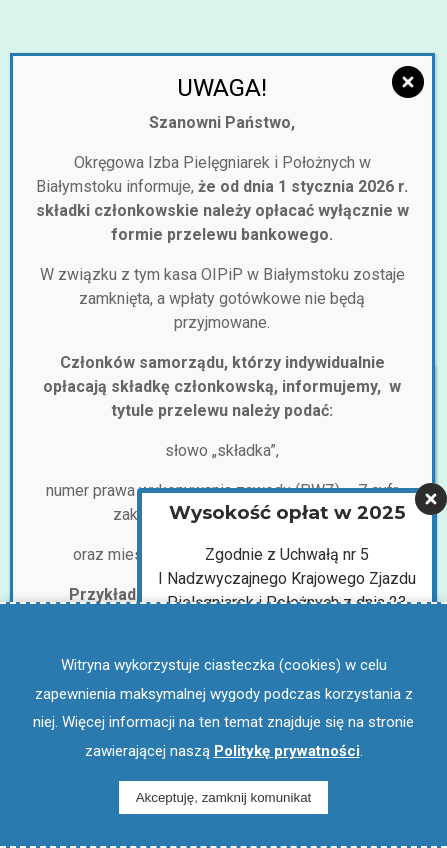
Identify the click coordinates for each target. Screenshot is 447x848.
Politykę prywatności (287, 751)
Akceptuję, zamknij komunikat (224, 797)
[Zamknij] (408, 82)
